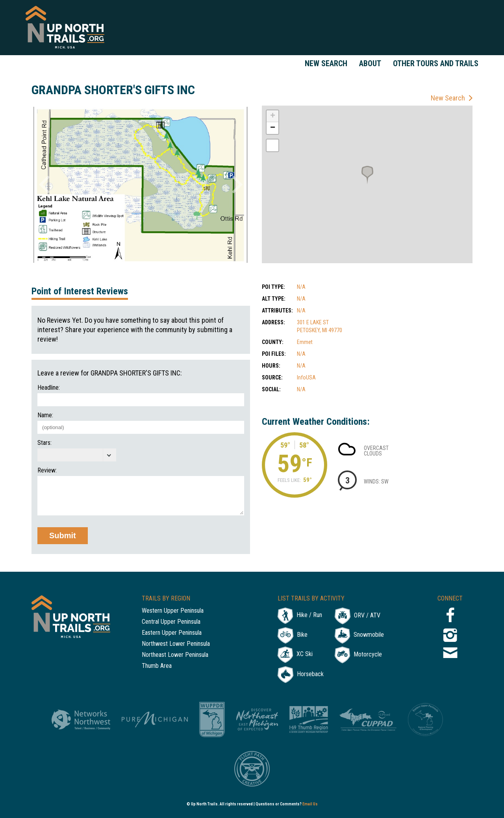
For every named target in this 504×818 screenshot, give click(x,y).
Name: (45, 415)
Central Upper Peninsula (171, 622)
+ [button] (273, 116)
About (370, 63)
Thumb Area (157, 666)
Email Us (310, 804)
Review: (47, 470)
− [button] (273, 128)
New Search (326, 63)
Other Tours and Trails (436, 63)
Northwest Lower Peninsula (176, 644)
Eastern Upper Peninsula (172, 633)
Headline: (49, 388)
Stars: (44, 443)
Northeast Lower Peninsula (175, 655)
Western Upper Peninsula (173, 611)
